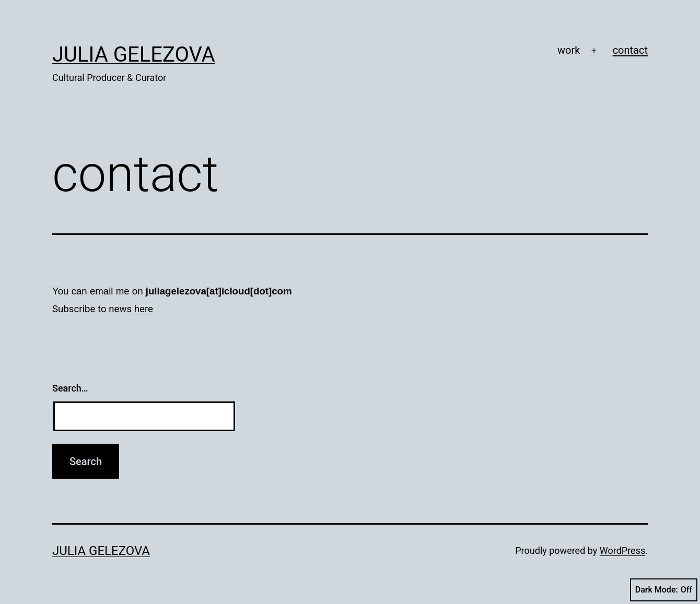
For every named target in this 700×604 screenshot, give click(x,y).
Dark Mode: (664, 590)
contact (630, 50)
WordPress (622, 550)
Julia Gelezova (134, 55)
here (144, 309)
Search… (70, 388)
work (569, 50)
